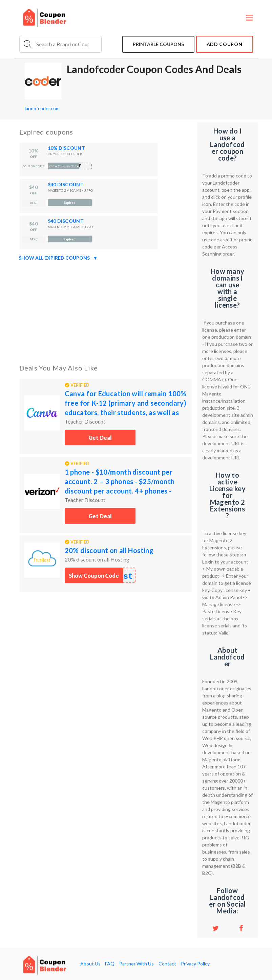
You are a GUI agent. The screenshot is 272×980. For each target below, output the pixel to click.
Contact (167, 964)
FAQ (110, 964)
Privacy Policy (195, 964)
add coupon (225, 44)
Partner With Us (137, 964)
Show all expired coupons (58, 258)
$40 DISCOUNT (66, 184)
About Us (90, 964)
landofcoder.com (42, 108)
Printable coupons (158, 44)
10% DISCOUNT (66, 148)
